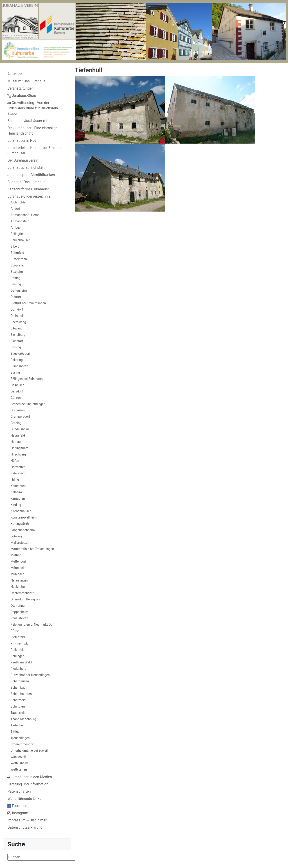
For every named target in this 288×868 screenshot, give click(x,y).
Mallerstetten (20, 543)
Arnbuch (16, 228)
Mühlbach (18, 574)
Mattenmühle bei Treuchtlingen (32, 549)
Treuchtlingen (20, 738)
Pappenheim (19, 612)
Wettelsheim (19, 763)
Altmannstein (20, 221)
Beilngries (17, 234)
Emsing (16, 347)
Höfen (15, 461)
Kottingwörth (20, 524)
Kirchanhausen (21, 511)
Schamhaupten (21, 694)
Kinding (16, 505)
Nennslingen (19, 580)
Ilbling (15, 480)
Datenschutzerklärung (25, 827)
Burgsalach (18, 265)
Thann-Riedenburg (23, 719)
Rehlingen (17, 656)
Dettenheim (19, 291)
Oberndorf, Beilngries (25, 599)
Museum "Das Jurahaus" (27, 81)
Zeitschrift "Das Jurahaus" (28, 189)
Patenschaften (19, 791)
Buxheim (17, 272)
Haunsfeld (18, 435)
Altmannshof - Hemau (26, 215)
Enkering (17, 360)
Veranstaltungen (20, 88)
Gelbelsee (17, 385)
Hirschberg (18, 454)
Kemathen (18, 498)
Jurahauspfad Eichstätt (26, 168)
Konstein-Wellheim (24, 517)
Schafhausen (20, 681)
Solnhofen (18, 706)
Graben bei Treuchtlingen (28, 404)
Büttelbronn (19, 259)
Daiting (16, 278)
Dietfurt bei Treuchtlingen (28, 303)
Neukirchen (18, 587)
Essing (15, 372)
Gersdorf (17, 391)
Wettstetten (19, 769)
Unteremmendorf (22, 744)
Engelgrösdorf (20, 354)
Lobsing (16, 536)
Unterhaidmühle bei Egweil (29, 751)
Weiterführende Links (24, 799)
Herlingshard (20, 448)
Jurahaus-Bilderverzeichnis (29, 196)
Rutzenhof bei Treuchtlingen (30, 675)
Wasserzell (18, 757)
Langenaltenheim (23, 530)
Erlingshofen (19, 366)
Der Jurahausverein (23, 160)
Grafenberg (18, 410)
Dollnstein (18, 316)
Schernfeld (18, 700)
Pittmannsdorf (21, 643)
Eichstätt (17, 341)
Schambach (19, 688)
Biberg (15, 246)
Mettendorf (18, 561)
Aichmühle (18, 202)
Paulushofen (19, 618)
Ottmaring (18, 606)
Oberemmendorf (22, 593)
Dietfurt (16, 297)
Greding (16, 423)
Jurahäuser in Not (22, 141)
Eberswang (18, 322)
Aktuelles (15, 74)
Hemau (16, 442)
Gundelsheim (20, 429)
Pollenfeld (18, 650)
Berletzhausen (21, 240)
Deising (16, 284)
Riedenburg (19, 669)
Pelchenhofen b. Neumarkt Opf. (33, 625)
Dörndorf (17, 309)
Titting (15, 732)
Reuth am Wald (21, 662)
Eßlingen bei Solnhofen (27, 379)
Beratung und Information (28, 784)
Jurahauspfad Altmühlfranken (31, 175)
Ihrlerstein (18, 473)
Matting (16, 555)
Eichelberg (18, 335)
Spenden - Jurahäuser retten (30, 121)
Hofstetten (18, 467)
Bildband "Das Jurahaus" (27, 182)
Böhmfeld (17, 253)
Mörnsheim (19, 568)
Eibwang (17, 328)
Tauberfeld (18, 713)
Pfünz (15, 631)
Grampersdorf (20, 417)
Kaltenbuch (18, 486)
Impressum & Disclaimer (27, 820)
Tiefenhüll (17, 725)
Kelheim (16, 492)
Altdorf (15, 209)
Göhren (16, 398)
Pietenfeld (18, 637)
